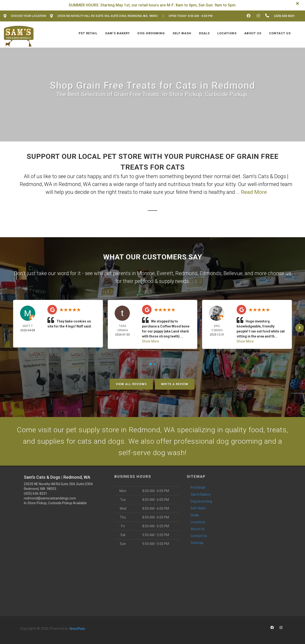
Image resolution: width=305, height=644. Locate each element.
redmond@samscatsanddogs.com (50, 498)
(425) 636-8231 (36, 493)
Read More (254, 192)
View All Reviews (131, 384)
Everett (165, 273)
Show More (151, 341)
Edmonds (211, 273)
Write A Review (175, 384)
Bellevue (233, 273)
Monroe (146, 273)
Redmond (186, 273)
